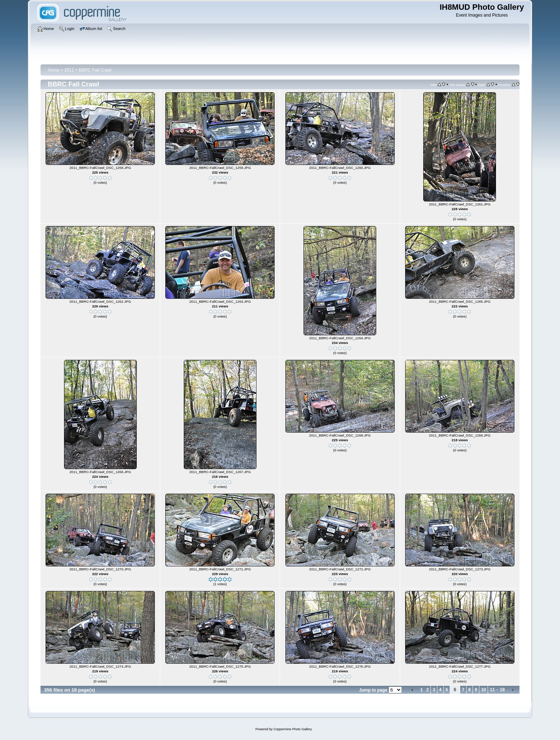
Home (54, 70)
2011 (69, 70)
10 (483, 690)
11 (492, 690)
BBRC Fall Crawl (95, 70)
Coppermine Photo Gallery (293, 729)
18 (502, 690)
